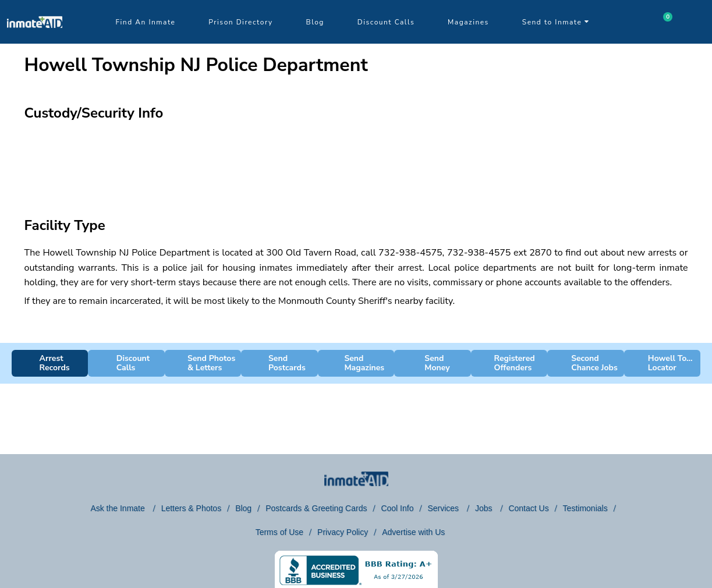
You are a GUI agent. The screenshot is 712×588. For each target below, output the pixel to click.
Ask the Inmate (118, 508)
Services (444, 508)
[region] (356, 161)
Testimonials (585, 508)
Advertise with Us (413, 532)
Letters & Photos (192, 508)
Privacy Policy (343, 532)
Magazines (468, 22)
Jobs (485, 508)
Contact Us (528, 508)
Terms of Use (279, 532)
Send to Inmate (556, 22)
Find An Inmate (146, 22)
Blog (315, 22)
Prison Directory (240, 22)
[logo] (35, 41)
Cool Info (397, 508)
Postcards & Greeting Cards (316, 508)
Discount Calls (386, 22)
